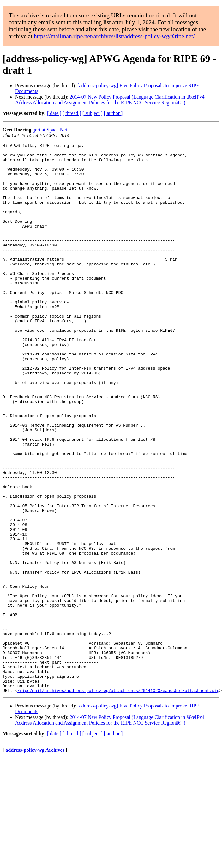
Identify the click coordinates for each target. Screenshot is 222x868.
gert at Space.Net (50, 130)
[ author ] (113, 113)
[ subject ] (93, 113)
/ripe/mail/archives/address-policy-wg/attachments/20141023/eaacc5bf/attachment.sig (118, 800)
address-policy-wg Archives (35, 860)
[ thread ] (72, 113)
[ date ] (54, 113)
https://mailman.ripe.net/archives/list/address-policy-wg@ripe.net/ (114, 36)
